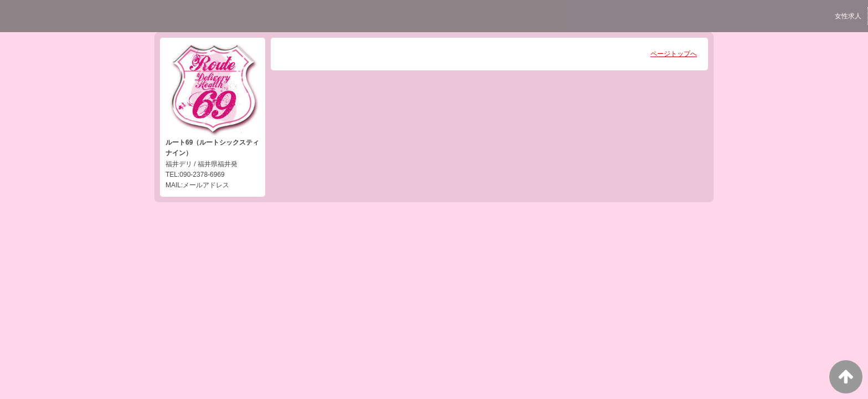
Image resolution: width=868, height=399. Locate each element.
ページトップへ (674, 54)
